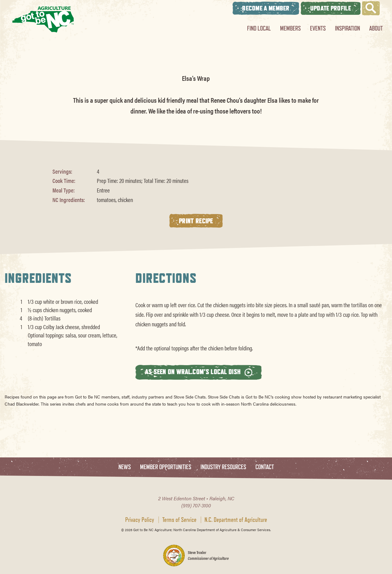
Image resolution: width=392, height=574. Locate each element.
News (125, 467)
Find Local (259, 28)
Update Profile (331, 8)
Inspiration (347, 28)
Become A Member (266, 8)
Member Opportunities (166, 467)
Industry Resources (223, 467)
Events (318, 28)
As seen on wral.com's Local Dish (199, 372)
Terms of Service (179, 520)
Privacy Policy (140, 520)
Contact (265, 467)
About (376, 28)
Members (290, 28)
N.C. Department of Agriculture (236, 520)
